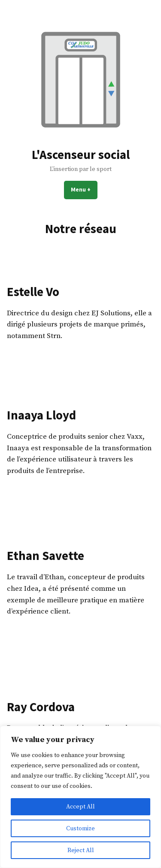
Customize (80, 829)
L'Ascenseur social (81, 155)
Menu (84, 189)
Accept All (80, 807)
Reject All (81, 850)
